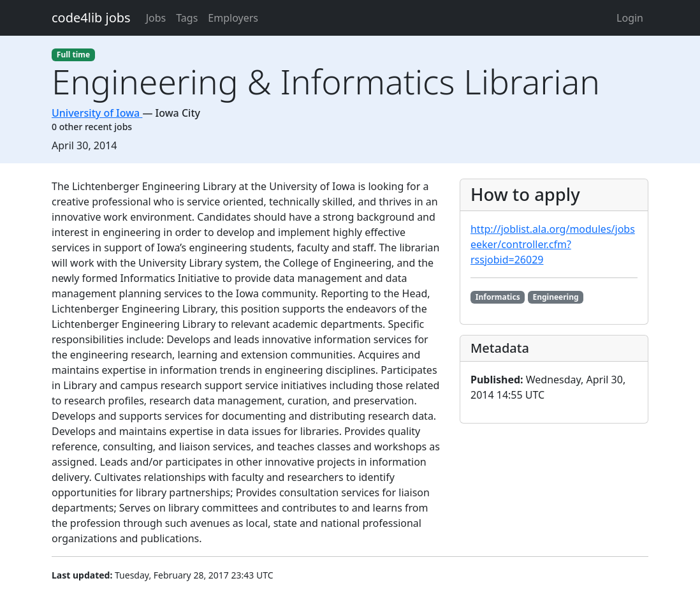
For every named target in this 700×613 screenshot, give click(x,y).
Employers (233, 18)
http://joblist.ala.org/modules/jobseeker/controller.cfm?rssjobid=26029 (553, 244)
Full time (73, 55)
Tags (187, 18)
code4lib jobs (91, 18)
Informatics (498, 297)
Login (630, 18)
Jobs (156, 18)
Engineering (555, 297)
